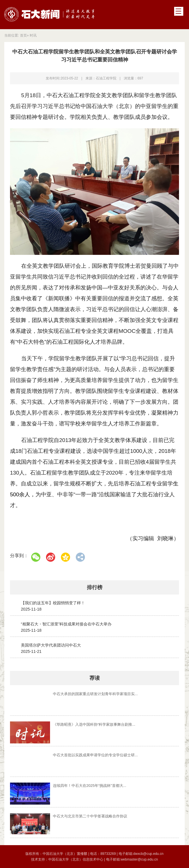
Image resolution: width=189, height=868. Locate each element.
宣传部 (82, 854)
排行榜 (95, 587)
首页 (23, 35)
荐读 (95, 678)
